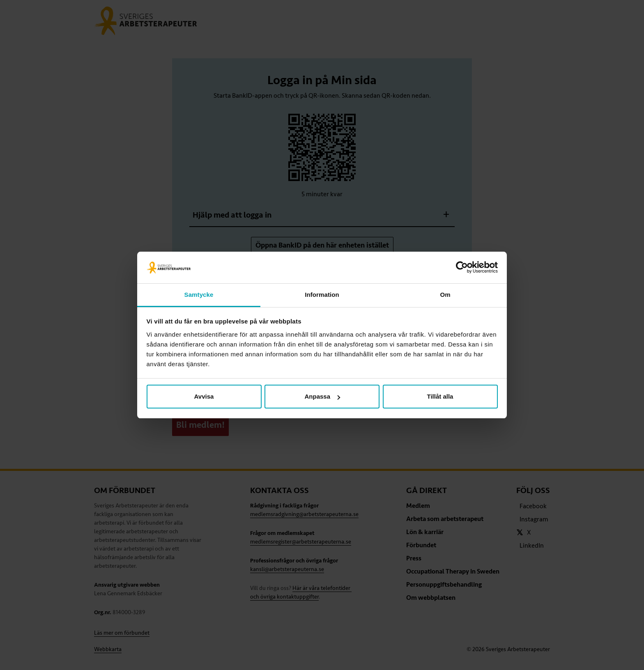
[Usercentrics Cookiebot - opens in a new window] (462, 268)
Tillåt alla (440, 396)
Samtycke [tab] (199, 295)
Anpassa (322, 396)
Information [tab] (322, 295)
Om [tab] (445, 295)
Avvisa (204, 396)
